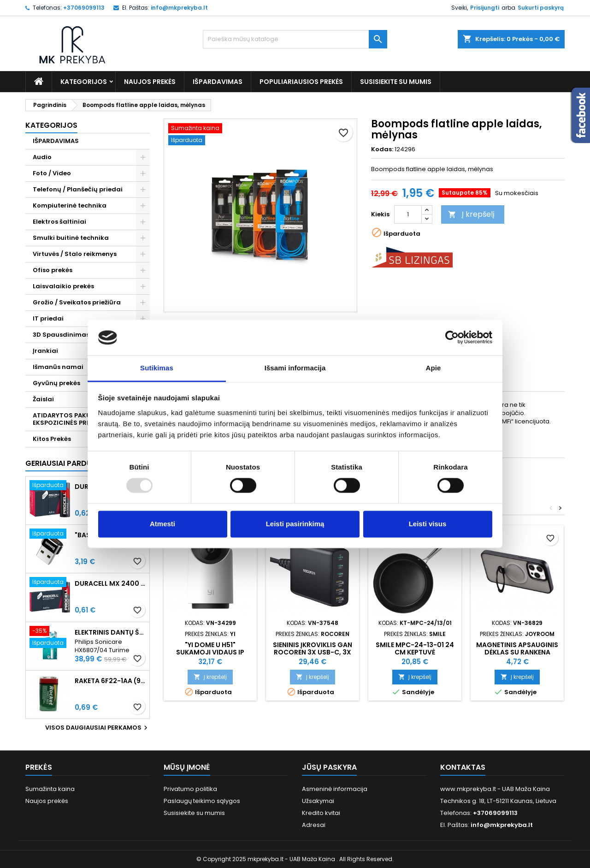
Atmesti (162, 524)
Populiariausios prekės (301, 82)
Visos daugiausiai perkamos (97, 728)
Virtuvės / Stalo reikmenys (75, 254)
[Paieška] (295, 39)
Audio (42, 157)
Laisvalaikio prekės (63, 286)
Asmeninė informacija (335, 789)
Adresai (314, 825)
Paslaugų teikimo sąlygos (202, 801)
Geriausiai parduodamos (75, 463)
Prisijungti (485, 8)
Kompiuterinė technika (70, 205)
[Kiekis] (408, 214)
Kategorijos (84, 82)
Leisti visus (428, 524)
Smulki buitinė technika (71, 238)
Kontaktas (463, 767)
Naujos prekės (150, 82)
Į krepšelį (471, 214)
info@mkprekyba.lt (179, 8)
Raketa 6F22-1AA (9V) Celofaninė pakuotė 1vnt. (110, 681)
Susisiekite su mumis (396, 82)
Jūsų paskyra (329, 767)
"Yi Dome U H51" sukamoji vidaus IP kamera (210, 652)
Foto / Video (52, 173)
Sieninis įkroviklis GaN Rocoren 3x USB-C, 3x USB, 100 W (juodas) (313, 652)
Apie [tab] (434, 368)
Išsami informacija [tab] (295, 368)
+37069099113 (84, 8)
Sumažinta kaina (50, 789)
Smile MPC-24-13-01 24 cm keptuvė (415, 648)
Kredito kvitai (321, 813)
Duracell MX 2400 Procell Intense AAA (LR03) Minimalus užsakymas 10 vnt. (110, 583)
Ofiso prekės (53, 270)
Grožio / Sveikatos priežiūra (77, 302)
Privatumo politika (190, 789)
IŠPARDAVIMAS (218, 82)
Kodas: (382, 149)
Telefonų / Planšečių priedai (78, 189)
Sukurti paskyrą (541, 8)
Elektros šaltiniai (59, 222)
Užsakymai (318, 801)
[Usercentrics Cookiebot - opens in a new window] (452, 338)
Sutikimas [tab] (157, 368)
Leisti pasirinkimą (295, 524)
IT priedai (48, 318)
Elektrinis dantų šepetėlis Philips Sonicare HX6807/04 (110, 632)
